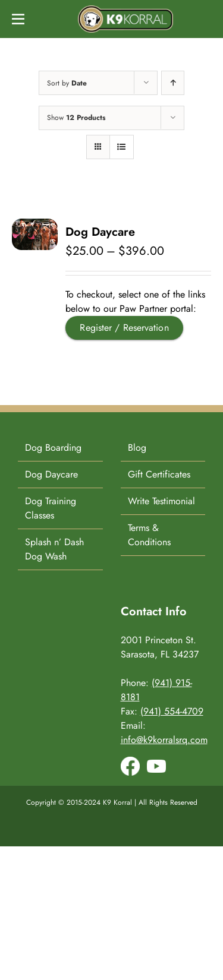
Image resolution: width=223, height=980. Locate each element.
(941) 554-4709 (172, 711)
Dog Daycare (100, 232)
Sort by (67, 83)
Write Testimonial (161, 501)
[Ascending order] (173, 83)
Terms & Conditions (149, 535)
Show (76, 118)
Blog (137, 448)
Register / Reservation (124, 328)
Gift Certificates (159, 474)
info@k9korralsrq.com (164, 740)
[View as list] (122, 147)
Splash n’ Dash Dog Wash (54, 549)
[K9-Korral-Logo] (125, 10)
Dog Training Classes (51, 508)
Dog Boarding (53, 448)
